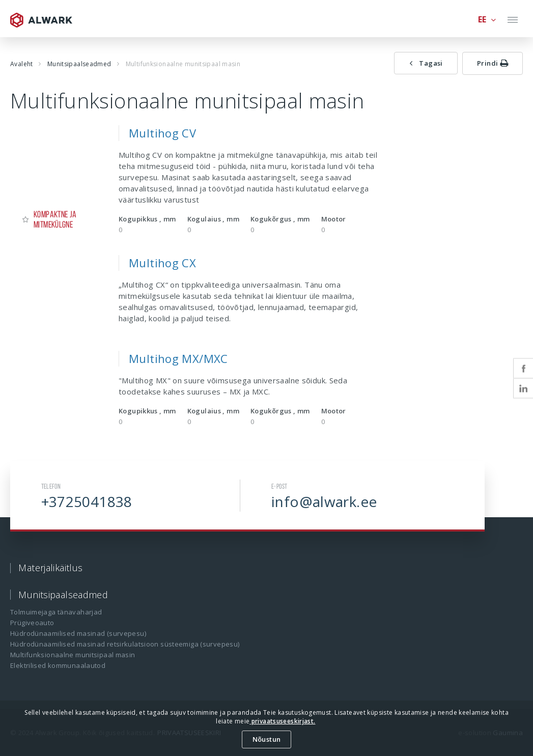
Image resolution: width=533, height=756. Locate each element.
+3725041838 (87, 501)
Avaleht (22, 64)
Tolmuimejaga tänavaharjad (56, 612)
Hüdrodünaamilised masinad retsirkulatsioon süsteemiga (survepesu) (125, 644)
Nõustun (267, 739)
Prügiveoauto (32, 623)
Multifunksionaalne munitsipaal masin (73, 655)
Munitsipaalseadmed (79, 64)
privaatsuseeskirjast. (282, 721)
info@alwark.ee (324, 501)
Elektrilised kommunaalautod (58, 665)
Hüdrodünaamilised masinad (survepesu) (78, 633)
